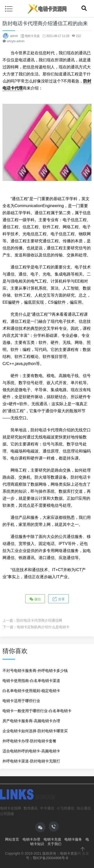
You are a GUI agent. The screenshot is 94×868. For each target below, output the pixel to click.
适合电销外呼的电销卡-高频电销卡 (31, 751)
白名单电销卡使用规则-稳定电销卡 (31, 691)
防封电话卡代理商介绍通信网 (39, 620)
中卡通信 (47, 808)
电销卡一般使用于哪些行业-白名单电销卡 (37, 711)
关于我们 (54, 844)
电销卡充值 (32, 36)
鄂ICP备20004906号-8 (50, 858)
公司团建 (7, 814)
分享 (58, 599)
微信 (35, 599)
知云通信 (84, 808)
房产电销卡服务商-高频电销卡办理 (31, 721)
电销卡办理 (31, 839)
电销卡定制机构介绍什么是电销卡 (43, 627)
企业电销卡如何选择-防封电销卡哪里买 (35, 731)
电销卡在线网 (11, 808)
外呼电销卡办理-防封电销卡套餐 (29, 741)
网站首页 (12, 839)
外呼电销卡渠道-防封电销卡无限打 (31, 761)
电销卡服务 (73, 839)
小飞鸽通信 (65, 808)
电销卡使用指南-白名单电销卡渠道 (31, 681)
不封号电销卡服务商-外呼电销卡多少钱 (35, 671)
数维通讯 (31, 808)
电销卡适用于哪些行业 (21, 701)
